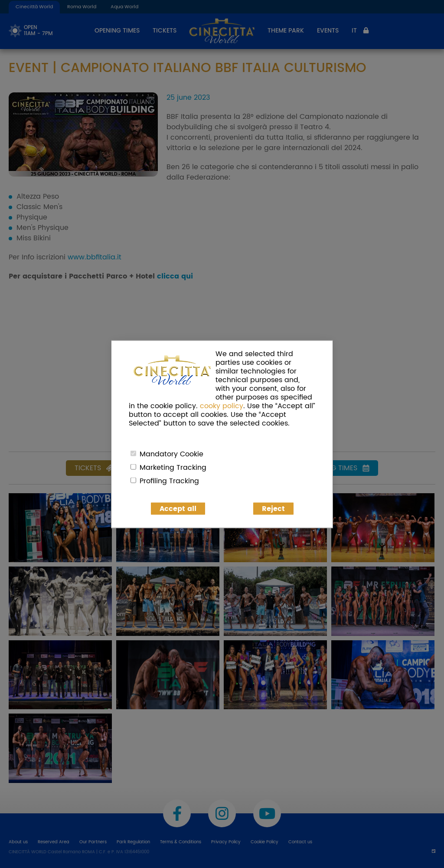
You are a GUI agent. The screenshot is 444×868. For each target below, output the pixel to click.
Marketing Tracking (173, 467)
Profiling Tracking (169, 481)
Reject (273, 508)
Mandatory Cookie (171, 454)
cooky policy (222, 406)
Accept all (178, 508)
